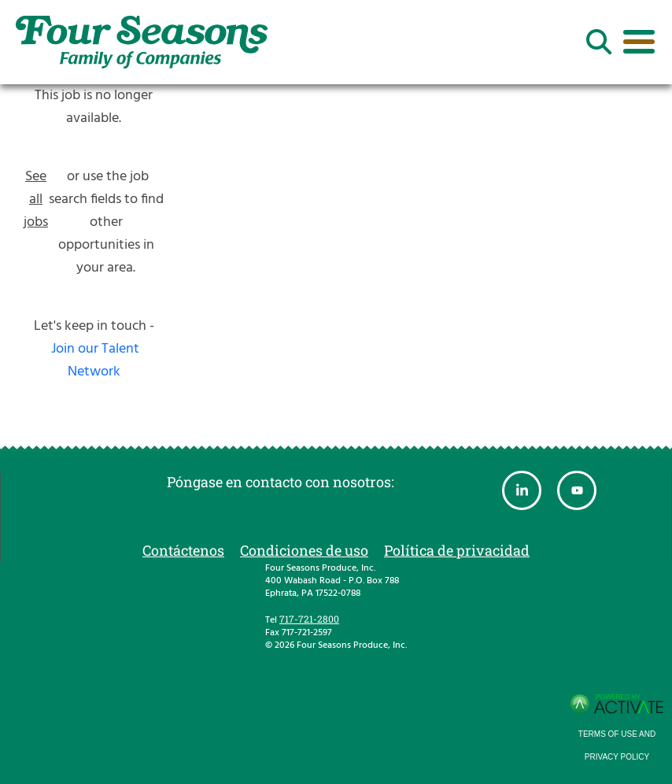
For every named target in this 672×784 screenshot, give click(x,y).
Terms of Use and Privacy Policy (617, 745)
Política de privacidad (457, 550)
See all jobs (36, 200)
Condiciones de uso (304, 550)
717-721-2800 (309, 619)
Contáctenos (183, 550)
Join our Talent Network (95, 361)
